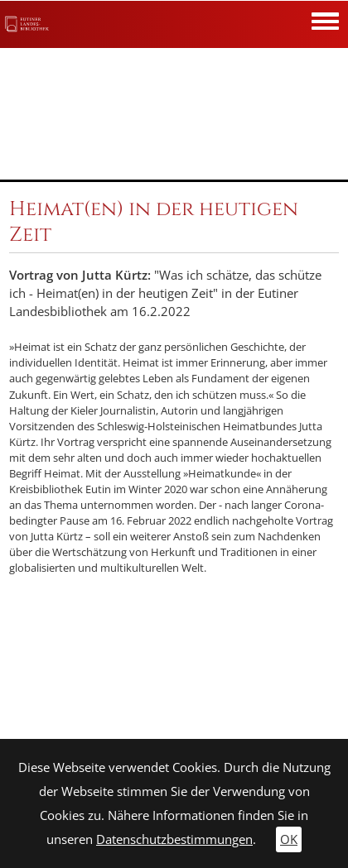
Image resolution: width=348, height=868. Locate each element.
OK (289, 839)
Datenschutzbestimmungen (174, 839)
